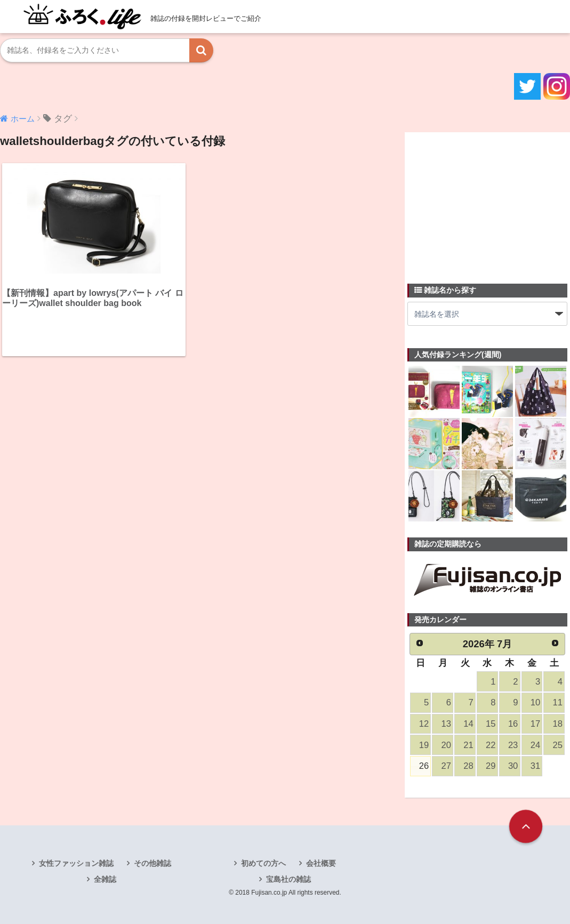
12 (424, 724)
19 (424, 745)
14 (468, 724)
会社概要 (321, 863)
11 (558, 702)
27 (446, 766)
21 (468, 745)
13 (446, 724)
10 (535, 702)
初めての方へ (263, 863)
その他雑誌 (152, 863)
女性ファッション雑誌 (76, 863)
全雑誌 (105, 879)
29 (491, 766)
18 (558, 724)
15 (491, 724)
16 (513, 724)
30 (513, 766)
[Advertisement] (487, 202)
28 (468, 766)
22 (491, 745)
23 (513, 745)
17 (535, 724)
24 (535, 745)
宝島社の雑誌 (288, 879)
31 (535, 766)
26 (424, 766)
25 (558, 745)
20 (446, 745)
